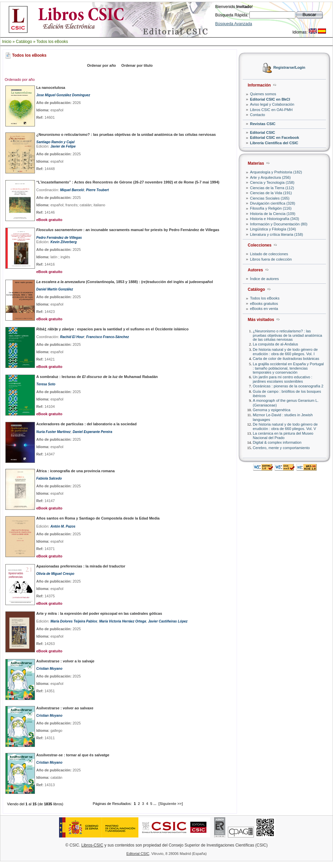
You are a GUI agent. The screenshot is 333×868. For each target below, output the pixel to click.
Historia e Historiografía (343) (275, 219)
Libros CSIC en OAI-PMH (271, 110)
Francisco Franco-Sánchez (108, 337)
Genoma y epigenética (272, 410)
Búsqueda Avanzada (234, 24)
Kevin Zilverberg (63, 242)
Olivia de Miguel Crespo (55, 574)
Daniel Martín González (55, 289)
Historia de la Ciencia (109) (273, 214)
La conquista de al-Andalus (275, 344)
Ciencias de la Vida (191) (271, 193)
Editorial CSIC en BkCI (270, 99)
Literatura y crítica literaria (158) (277, 234)
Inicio (7, 42)
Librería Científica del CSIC (274, 143)
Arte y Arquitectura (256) (270, 177)
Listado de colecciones (269, 254)
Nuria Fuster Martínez (53, 432)
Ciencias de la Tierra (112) (272, 188)
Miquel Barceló (72, 190)
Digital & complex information (277, 442)
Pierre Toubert (97, 190)
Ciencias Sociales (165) (270, 198)
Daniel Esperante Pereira (92, 432)
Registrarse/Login (289, 68)
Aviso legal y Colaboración (272, 104)
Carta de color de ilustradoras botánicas (286, 359)
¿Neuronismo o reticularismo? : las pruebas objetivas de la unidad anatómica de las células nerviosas (288, 335)
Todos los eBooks (52, 42)
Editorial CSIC (263, 132)
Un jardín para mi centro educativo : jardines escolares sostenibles (282, 379)
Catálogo (24, 42)
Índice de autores (265, 279)
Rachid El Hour (72, 337)
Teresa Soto (46, 384)
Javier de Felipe (63, 146)
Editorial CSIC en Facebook (275, 138)
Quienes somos (263, 94)
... (155, 804)
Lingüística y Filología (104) (273, 229)
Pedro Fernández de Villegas (59, 238)
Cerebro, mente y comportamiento (281, 448)
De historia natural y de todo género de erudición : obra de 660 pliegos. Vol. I (285, 352)
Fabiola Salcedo (49, 478)
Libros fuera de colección (271, 259)
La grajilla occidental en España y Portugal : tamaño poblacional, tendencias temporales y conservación (288, 368)
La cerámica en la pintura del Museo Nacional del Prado (283, 436)
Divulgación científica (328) (273, 203)
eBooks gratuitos (264, 304)
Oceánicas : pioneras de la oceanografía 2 (288, 386)
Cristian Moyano (49, 669)
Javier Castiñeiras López (168, 621)
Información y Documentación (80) (279, 224)
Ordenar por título (137, 65)
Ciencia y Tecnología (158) (272, 182)
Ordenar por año (101, 65)
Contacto (258, 115)
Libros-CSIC (92, 845)
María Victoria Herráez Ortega (123, 621)
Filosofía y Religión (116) (271, 208)
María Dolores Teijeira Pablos (74, 621)
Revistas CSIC (263, 124)
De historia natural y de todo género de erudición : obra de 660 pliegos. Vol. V (285, 426)
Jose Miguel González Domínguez (63, 95)
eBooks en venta (264, 309)
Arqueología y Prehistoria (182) (276, 172)
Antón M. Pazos (63, 526)
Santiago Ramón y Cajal (55, 142)
